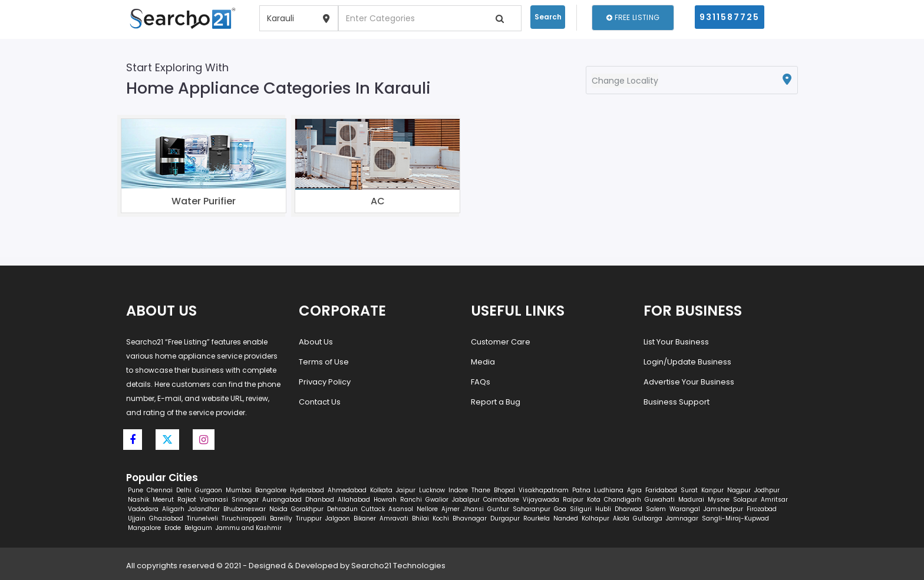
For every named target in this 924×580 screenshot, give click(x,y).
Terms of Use (324, 362)
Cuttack (373, 509)
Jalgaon (338, 518)
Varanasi (214, 500)
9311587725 (730, 17)
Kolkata (381, 490)
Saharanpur (532, 509)
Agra (634, 490)
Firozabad (762, 509)
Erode (173, 528)
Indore (458, 490)
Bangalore (271, 490)
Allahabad (354, 500)
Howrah (385, 500)
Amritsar (774, 500)
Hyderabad (307, 490)
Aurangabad (282, 500)
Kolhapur (595, 518)
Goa (560, 509)
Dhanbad (320, 500)
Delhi (184, 490)
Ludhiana (609, 490)
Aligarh (173, 509)
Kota (594, 500)
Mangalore (144, 528)
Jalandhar (204, 509)
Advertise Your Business (689, 382)
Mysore (719, 500)
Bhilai (420, 518)
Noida (278, 509)
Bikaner (365, 518)
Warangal (685, 509)
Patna (581, 490)
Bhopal (504, 490)
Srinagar (245, 500)
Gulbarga (648, 518)
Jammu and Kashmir (249, 528)
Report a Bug (496, 402)
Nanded (566, 518)
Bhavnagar (470, 518)
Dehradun (342, 509)
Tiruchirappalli (244, 518)
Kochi (441, 518)
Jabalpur (466, 500)
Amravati (394, 518)
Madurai (691, 500)
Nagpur (739, 490)
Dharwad (628, 509)
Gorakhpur (307, 509)
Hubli (603, 509)
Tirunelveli (202, 518)
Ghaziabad (166, 518)
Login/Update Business (687, 362)
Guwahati (660, 500)
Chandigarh (623, 500)
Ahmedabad (347, 490)
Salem (656, 509)
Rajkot (187, 500)
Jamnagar (682, 518)
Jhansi (473, 509)
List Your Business (676, 342)
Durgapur (505, 518)
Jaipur (406, 490)
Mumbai (239, 490)
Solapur (745, 500)
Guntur (498, 509)
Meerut (163, 500)
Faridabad (661, 490)
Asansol (401, 509)
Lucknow (432, 490)
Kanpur (712, 490)
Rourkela (537, 518)
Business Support (676, 402)
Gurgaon (209, 490)
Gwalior (437, 500)
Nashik (138, 500)
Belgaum (198, 528)
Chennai (160, 490)
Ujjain (137, 518)
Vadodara (143, 509)
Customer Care (501, 342)
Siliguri (581, 509)
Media (483, 362)
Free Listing (633, 17)
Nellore (427, 509)
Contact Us (320, 402)
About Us (316, 342)
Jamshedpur (723, 509)
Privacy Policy (325, 382)
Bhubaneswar (245, 509)
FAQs (481, 382)
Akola (621, 518)
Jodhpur (767, 490)
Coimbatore (501, 500)
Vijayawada (541, 500)
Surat (689, 490)
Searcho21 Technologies (398, 566)
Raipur (573, 500)
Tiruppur (309, 518)
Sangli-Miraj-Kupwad (735, 518)
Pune (136, 490)
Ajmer (451, 509)
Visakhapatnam (544, 490)
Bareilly (281, 518)
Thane (481, 490)
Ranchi (411, 500)
